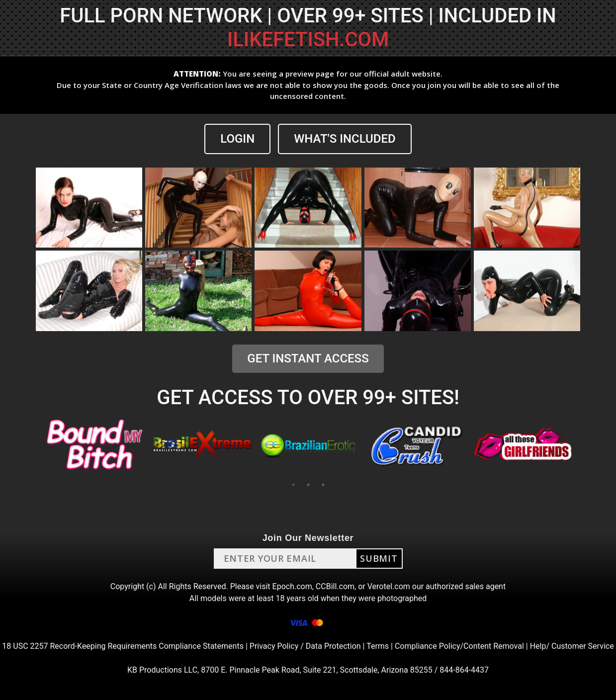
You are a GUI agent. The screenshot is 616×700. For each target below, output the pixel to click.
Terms (378, 646)
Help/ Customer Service (572, 646)
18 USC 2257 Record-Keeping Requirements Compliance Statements (123, 646)
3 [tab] (323, 485)
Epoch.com (292, 586)
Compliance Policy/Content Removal (459, 646)
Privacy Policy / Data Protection (305, 646)
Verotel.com (389, 586)
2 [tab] (308, 485)
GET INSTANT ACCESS (308, 358)
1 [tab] (293, 485)
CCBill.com (335, 586)
